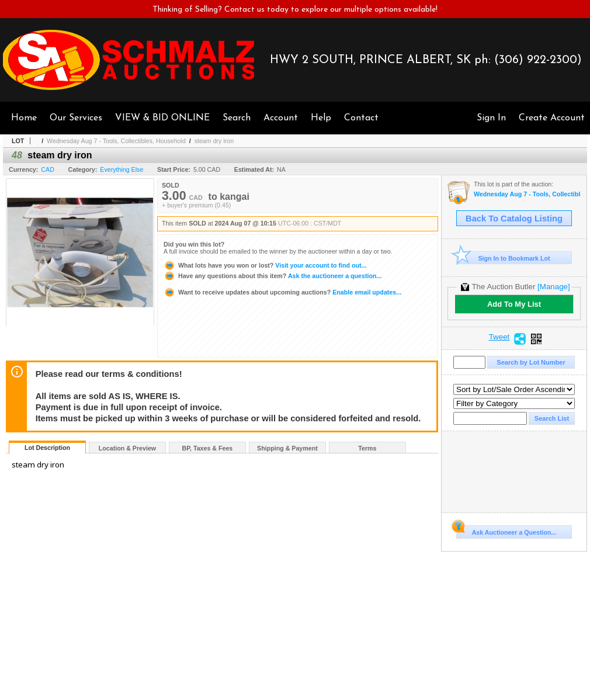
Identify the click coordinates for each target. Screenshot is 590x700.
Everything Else (122, 169)
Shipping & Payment (287, 448)
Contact (361, 118)
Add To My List (514, 304)
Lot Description (47, 448)
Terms (367, 448)
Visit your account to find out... (265, 265)
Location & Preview (127, 448)
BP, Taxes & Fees (208, 448)
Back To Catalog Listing (514, 219)
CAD (48, 169)
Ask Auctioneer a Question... (506, 531)
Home (24, 118)
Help (321, 118)
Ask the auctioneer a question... (273, 276)
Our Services (76, 118)
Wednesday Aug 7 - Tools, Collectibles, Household (116, 141)
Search (237, 118)
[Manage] (553, 287)
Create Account (552, 118)
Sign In (491, 118)
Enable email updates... (282, 292)
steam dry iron (214, 141)
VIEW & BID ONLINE (162, 118)
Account (281, 118)
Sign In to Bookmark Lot (503, 258)
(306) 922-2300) (538, 60)
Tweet (499, 337)
